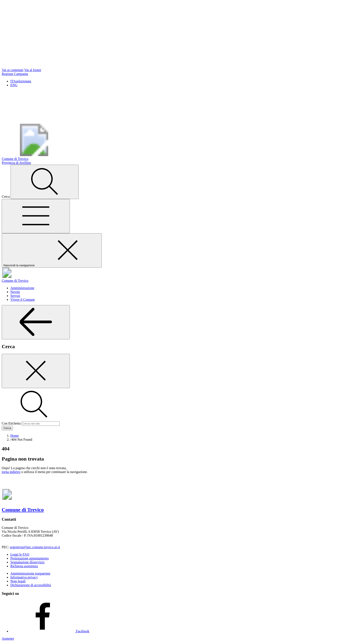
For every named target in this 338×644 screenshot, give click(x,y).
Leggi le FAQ (20, 554)
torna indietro (11, 472)
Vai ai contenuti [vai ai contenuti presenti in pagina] (13, 70)
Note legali (18, 581)
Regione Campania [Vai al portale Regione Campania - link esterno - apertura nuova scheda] (15, 74)
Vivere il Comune (23, 300)
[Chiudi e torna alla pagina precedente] (36, 371)
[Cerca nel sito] (45, 182)
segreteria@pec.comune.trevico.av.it (35, 547)
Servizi (15, 296)
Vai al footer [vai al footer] (33, 70)
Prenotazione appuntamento (30, 558)
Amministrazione (22, 288)
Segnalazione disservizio (27, 562)
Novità (15, 292)
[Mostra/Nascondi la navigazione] (36, 216)
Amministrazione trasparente (30, 573)
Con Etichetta (11, 423)
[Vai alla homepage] (169, 279)
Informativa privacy (24, 577)
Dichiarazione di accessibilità (31, 585)
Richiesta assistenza (24, 566)
